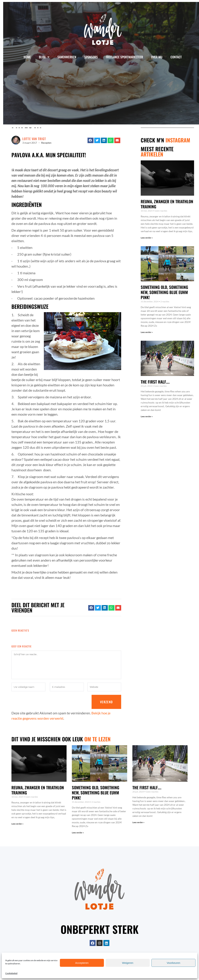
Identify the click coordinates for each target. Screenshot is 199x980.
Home (27, 57)
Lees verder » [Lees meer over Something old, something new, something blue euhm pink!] (147, 332)
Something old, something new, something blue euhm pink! (164, 292)
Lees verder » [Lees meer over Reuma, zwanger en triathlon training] (147, 238)
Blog (44, 57)
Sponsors (91, 57)
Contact (176, 57)
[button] (91, 140)
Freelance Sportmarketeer (124, 57)
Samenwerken (67, 57)
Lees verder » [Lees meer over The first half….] (147, 416)
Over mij (157, 57)
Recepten (46, 143)
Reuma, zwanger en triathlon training (167, 204)
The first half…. (155, 382)
